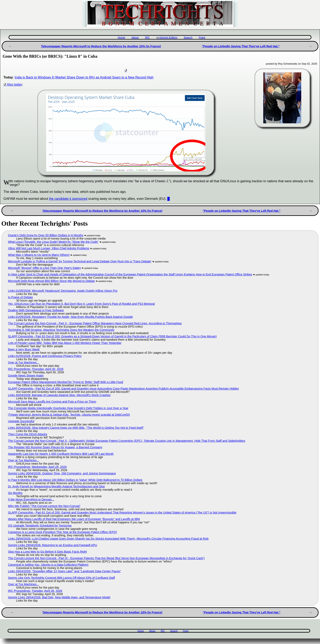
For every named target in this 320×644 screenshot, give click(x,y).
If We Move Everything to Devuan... (31, 499)
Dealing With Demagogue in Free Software (36, 310)
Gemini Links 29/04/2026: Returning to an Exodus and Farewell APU (53, 545)
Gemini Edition (168, 37)
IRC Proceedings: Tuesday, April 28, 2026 (35, 591)
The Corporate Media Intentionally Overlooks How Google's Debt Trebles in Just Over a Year (68, 408)
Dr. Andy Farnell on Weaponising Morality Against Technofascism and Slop (56, 486)
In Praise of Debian (20, 297)
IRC (147, 37)
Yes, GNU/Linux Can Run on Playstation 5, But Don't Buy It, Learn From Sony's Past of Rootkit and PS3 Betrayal (81, 304)
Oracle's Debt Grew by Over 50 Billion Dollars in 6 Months (46, 235)
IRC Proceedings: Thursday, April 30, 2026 (36, 369)
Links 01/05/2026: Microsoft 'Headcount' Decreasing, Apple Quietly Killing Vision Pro (63, 291)
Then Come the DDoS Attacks (28, 434)
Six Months (15, 493)
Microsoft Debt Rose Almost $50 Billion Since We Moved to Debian (51, 281)
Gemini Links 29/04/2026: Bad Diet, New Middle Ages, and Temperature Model (59, 597)
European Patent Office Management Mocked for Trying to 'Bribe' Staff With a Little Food (66, 382)
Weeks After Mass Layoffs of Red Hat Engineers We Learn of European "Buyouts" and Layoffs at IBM (74, 519)
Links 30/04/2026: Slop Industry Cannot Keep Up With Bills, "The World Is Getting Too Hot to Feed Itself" (76, 428)
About (135, 37)
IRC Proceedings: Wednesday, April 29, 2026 (37, 467)
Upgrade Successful (21, 421)
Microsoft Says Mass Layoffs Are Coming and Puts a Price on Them (52, 402)
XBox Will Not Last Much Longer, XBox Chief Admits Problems (49, 248)
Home (121, 37)
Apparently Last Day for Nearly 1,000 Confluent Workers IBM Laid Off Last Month (61, 454)
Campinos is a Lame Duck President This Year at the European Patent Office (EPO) (62, 532)
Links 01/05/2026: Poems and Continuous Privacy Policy (45, 356)
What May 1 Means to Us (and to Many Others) (39, 255)
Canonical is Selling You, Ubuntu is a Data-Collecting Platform (48, 565)
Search (188, 37)
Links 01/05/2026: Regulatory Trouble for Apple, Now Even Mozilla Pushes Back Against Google (70, 317)
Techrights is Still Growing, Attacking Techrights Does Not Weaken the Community (61, 330)
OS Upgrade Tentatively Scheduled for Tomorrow (40, 526)
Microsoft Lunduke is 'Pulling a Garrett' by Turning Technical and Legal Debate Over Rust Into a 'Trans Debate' (80, 261)
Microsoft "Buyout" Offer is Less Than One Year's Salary (44, 268)
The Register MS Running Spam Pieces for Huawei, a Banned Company (55, 447)
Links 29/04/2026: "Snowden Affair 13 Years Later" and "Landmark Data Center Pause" (64, 571)
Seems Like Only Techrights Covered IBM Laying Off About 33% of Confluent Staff (61, 578)
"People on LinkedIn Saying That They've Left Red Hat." (241, 46)
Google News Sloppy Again (26, 376)
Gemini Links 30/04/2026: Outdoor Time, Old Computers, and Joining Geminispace (62, 473)
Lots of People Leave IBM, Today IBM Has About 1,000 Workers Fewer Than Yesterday (65, 343)
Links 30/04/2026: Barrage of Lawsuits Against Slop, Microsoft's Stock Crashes (59, 395)
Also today (15, 85)
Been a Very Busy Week (24, 349)
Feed (202, 37)
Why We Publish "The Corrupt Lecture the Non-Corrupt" (44, 506)
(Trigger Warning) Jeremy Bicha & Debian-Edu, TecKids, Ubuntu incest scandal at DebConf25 (69, 415)
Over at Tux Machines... (23, 362)
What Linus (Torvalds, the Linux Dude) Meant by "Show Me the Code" (53, 242)
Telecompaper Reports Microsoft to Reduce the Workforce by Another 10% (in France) (101, 46)
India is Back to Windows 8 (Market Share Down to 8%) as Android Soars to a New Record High (84, 77)
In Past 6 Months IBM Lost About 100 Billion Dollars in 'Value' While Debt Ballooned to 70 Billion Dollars (75, 480)
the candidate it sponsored (68, 199)
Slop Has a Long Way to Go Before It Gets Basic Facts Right (47, 552)
